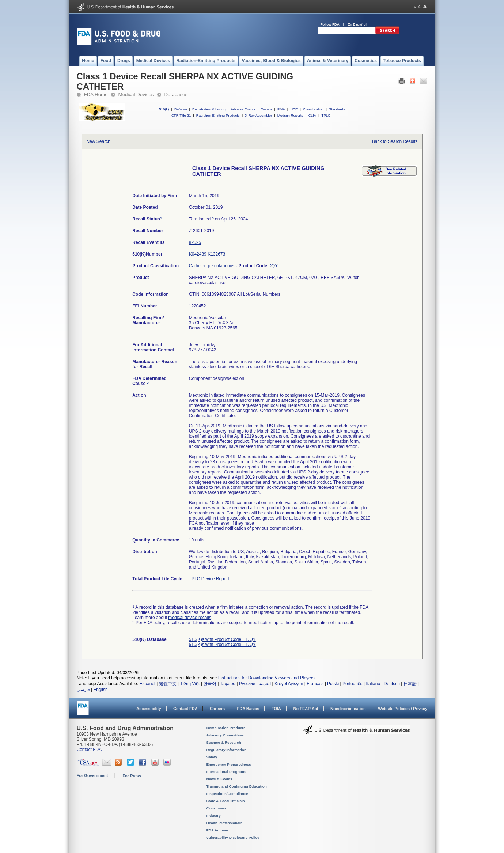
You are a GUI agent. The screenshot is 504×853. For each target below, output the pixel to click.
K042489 (198, 254)
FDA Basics (248, 709)
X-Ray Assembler (258, 115)
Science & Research (224, 742)
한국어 (210, 684)
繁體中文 (168, 684)
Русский (247, 684)
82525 (195, 242)
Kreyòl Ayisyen (289, 684)
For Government (92, 775)
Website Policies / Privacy (403, 709)
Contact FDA (185, 709)
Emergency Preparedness (229, 764)
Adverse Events (243, 109)
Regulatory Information (227, 750)
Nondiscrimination (348, 709)
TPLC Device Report (209, 579)
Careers (217, 709)
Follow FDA (330, 24)
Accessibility (149, 709)
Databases (176, 95)
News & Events (219, 779)
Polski (333, 684)
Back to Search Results (395, 141)
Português (353, 684)
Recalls (266, 109)
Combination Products (226, 728)
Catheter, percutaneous (212, 266)
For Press (132, 776)
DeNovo (181, 109)
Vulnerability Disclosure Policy (233, 837)
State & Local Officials (226, 801)
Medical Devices (136, 95)
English (100, 690)
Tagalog (228, 684)
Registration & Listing (209, 109)
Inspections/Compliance (228, 794)
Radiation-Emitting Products (218, 115)
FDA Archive (217, 830)
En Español (357, 24)
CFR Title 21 (181, 115)
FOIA (276, 709)
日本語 (410, 684)
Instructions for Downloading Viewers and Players (266, 678)
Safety (212, 757)
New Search (98, 141)
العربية (265, 684)
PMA (281, 109)
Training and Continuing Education (237, 786)
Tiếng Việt (190, 684)
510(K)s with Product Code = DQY (222, 639)
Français (315, 684)
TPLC (326, 115)
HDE (294, 109)
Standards (337, 109)
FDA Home (96, 95)
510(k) (164, 109)
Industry (214, 816)
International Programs (226, 772)
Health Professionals (224, 823)
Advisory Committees (225, 735)
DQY (273, 266)
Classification (313, 109)
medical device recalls (190, 618)
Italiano (373, 684)
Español (147, 684)
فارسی (83, 690)
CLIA (312, 115)
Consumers (217, 808)
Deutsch (392, 684)
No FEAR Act (306, 709)
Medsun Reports (290, 115)
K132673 (216, 254)
